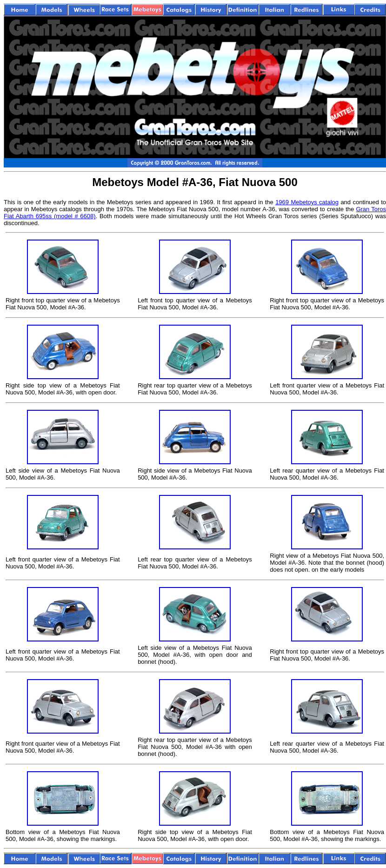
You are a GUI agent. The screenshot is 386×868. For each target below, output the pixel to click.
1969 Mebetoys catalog (307, 202)
